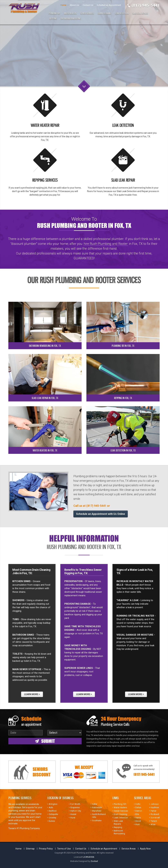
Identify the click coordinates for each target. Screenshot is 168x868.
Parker (154, 811)
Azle (51, 807)
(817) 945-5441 (146, 5)
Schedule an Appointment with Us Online (101, 514)
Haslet (73, 814)
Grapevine (75, 807)
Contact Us (88, 5)
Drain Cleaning (104, 13)
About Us (74, 5)
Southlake (97, 821)
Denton (139, 811)
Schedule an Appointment (109, 5)
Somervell (155, 818)
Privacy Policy (46, 849)
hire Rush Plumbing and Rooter (106, 244)
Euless (52, 821)
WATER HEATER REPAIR (45, 125)
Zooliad (94, 861)
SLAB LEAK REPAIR (123, 180)
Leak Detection (122, 13)
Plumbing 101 (54, 13)
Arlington (53, 804)
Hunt (138, 824)
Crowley (52, 818)
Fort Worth (75, 804)
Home (63, 5)
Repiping (53, 19)
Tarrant (154, 821)
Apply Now (145, 849)
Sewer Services (87, 13)
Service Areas (129, 849)
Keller (95, 804)
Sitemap (30, 849)
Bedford (53, 811)
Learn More (32, 694)
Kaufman (155, 807)
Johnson (155, 804)
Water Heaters (70, 13)
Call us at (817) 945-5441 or (92, 506)
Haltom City (76, 811)
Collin (138, 804)
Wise (153, 824)
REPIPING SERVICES (45, 180)
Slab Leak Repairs (140, 13)
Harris (138, 818)
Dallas (138, 807)
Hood (138, 821)
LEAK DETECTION (123, 125)
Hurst (73, 818)
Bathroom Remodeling (71, 19)
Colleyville (53, 814)
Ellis (137, 814)
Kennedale (97, 807)
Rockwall (155, 814)
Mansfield (97, 811)
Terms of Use (64, 849)
